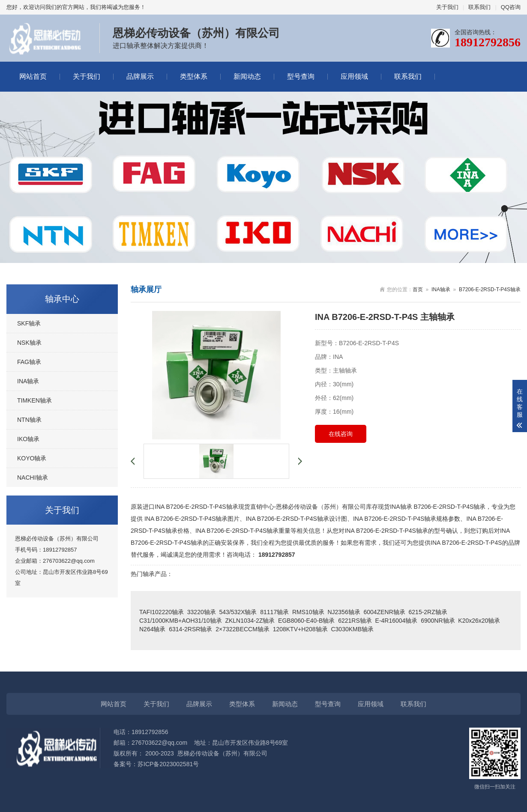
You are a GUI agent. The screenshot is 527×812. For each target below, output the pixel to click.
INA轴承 (28, 381)
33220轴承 (202, 612)
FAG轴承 (29, 362)
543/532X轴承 (238, 612)
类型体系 (194, 76)
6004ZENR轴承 (384, 612)
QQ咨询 (511, 7)
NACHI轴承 (33, 478)
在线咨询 (341, 434)
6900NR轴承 (438, 621)
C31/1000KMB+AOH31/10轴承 (181, 621)
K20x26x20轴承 (479, 621)
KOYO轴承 (32, 458)
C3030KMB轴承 (352, 629)
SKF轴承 (29, 323)
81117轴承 (274, 612)
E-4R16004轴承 (397, 621)
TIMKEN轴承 (34, 400)
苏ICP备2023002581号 (168, 764)
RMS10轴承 (308, 612)
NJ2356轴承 (344, 612)
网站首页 (33, 76)
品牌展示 (140, 76)
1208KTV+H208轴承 (300, 629)
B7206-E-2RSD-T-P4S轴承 (490, 290)
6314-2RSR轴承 (190, 629)
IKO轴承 (28, 439)
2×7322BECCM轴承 (243, 629)
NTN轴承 (29, 420)
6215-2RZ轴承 (428, 612)
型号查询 (301, 76)
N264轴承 (152, 629)
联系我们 (479, 7)
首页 (418, 290)
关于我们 (447, 7)
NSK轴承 (29, 343)
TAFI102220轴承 (162, 612)
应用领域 (354, 76)
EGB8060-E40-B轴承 (306, 621)
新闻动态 (247, 76)
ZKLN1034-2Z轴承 (250, 621)
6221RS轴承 (355, 621)
